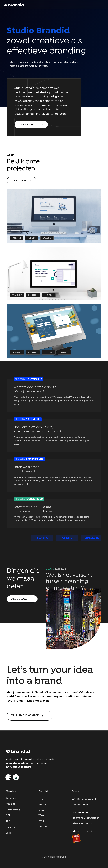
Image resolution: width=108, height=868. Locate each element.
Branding (11, 798)
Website (10, 804)
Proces (43, 805)
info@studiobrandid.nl (85, 799)
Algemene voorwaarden (86, 818)
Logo (8, 833)
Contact (44, 826)
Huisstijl (10, 827)
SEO (8, 821)
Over (41, 810)
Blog (41, 821)
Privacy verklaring (82, 823)
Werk (41, 815)
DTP (8, 815)
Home (42, 799)
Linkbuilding (13, 810)
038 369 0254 (80, 805)
